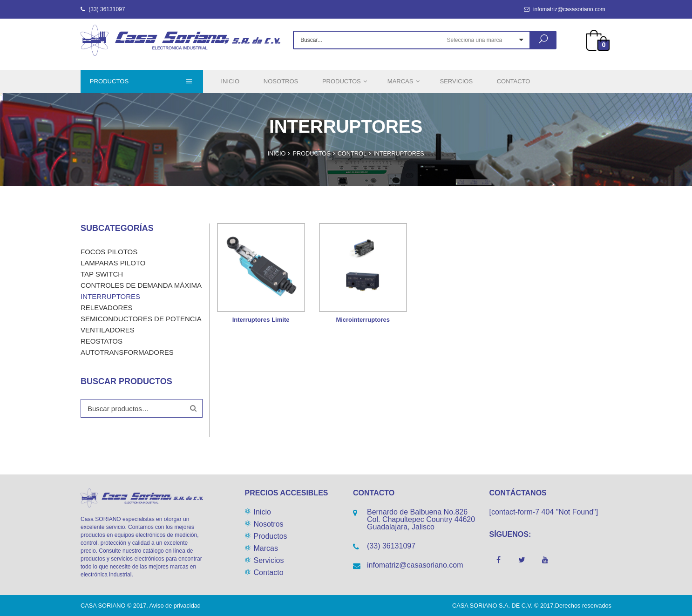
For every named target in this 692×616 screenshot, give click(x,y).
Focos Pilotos (109, 252)
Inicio (262, 512)
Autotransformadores (127, 352)
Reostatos (102, 341)
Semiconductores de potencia (141, 319)
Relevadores (106, 308)
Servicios (269, 560)
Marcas (266, 548)
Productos (271, 536)
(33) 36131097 (103, 9)
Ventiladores (108, 330)
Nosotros (269, 524)
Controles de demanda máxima (141, 285)
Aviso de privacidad (175, 606)
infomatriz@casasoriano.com (565, 9)
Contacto (269, 572)
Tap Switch (102, 274)
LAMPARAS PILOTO (113, 263)
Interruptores (110, 296)
